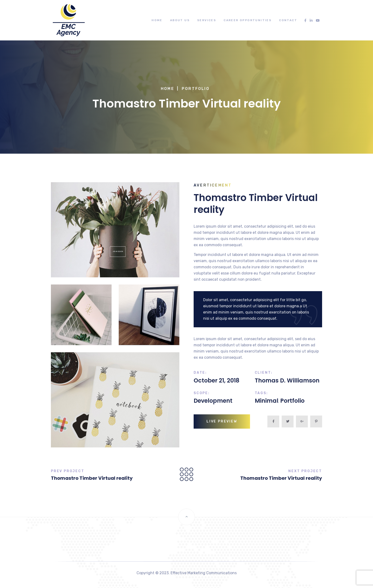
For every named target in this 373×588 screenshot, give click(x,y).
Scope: (202, 393)
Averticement (213, 185)
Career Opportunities (248, 20)
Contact (288, 20)
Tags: (261, 393)
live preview (222, 421)
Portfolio (196, 89)
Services (207, 20)
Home (157, 20)
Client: (264, 373)
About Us (180, 20)
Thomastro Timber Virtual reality (92, 478)
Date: (200, 373)
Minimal (267, 401)
